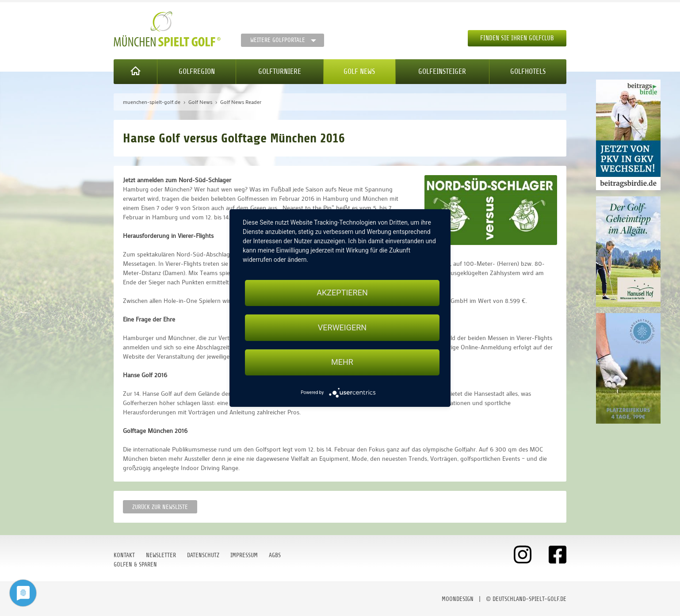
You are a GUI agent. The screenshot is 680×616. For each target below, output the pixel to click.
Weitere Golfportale (278, 40)
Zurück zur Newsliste (160, 507)
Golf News (359, 71)
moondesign (458, 599)
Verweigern (342, 327)
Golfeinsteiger (442, 71)
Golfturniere (280, 71)
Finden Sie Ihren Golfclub (517, 38)
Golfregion (197, 71)
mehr (342, 362)
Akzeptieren (342, 293)
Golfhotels (528, 71)
